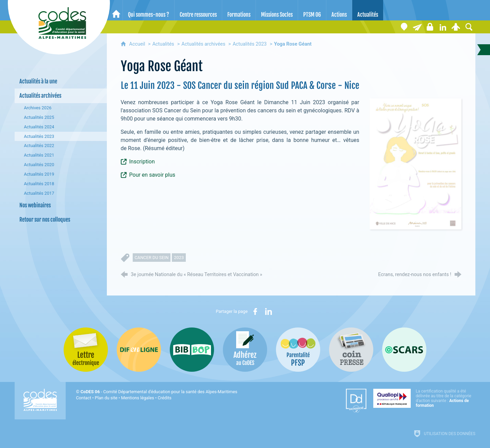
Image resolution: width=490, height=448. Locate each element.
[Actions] (339, 10)
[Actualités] (368, 10)
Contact (84, 398)
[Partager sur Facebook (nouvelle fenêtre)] (255, 311)
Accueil (138, 44)
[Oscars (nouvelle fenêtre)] (404, 350)
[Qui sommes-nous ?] (149, 10)
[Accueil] (116, 10)
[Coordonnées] (404, 27)
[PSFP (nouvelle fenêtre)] (298, 350)
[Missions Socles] (277, 10)
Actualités (163, 44)
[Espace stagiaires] (430, 27)
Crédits (165, 398)
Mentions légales (138, 398)
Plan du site (106, 398)
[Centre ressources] (198, 10)
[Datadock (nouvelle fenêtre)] (356, 401)
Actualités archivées (203, 44)
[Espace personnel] (456, 27)
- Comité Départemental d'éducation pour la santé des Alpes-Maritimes (159, 392)
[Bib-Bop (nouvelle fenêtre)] (192, 350)
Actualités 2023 (250, 44)
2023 (179, 258)
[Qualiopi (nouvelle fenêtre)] (424, 398)
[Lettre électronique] (417, 27)
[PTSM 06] (312, 10)
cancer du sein (152, 258)
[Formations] (239, 10)
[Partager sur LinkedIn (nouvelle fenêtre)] (268, 311)
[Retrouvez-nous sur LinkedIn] (443, 27)
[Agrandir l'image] (415, 164)
